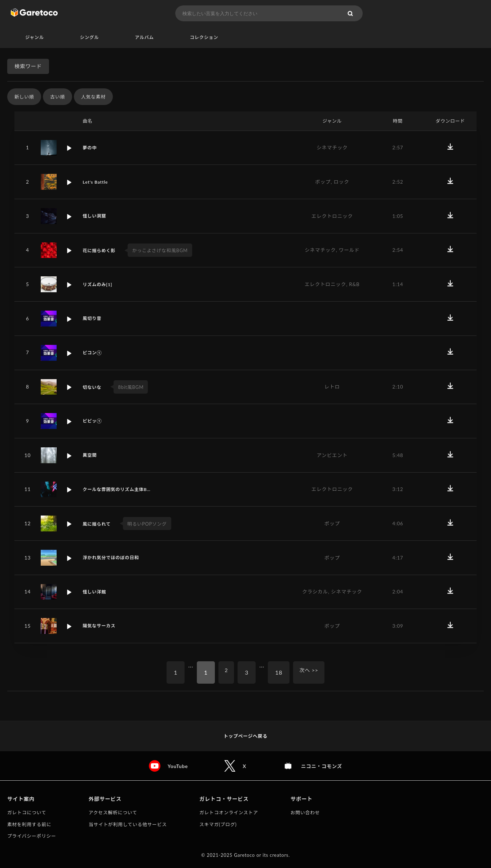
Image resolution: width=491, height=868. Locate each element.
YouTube (176, 766)
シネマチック (332, 148)
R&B (354, 285)
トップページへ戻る (246, 736)
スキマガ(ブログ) (218, 824)
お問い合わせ (305, 812)
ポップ (323, 182)
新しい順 (24, 97)
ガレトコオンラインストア (229, 812)
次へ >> (310, 673)
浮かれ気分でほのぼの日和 (114, 558)
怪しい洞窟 (96, 216)
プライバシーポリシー (32, 836)
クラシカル (315, 592)
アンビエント (332, 455)
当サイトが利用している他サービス (128, 824)
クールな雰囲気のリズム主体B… (120, 490)
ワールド (349, 250)
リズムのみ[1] (99, 285)
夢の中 (90, 148)
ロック (341, 182)
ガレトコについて (27, 812)
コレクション (204, 38)
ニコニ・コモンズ (322, 766)
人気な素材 (93, 97)
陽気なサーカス (101, 626)
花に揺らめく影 (101, 251)
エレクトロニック (332, 216)
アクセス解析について (113, 812)
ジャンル (35, 38)
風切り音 (93, 319)
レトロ (332, 387)
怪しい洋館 (96, 592)
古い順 (57, 97)
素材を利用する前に (29, 824)
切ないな (93, 387)
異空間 (90, 455)
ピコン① (93, 353)
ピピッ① (93, 421)
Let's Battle (96, 182)
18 (278, 673)
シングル (89, 38)
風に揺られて (98, 524)
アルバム (144, 38)
